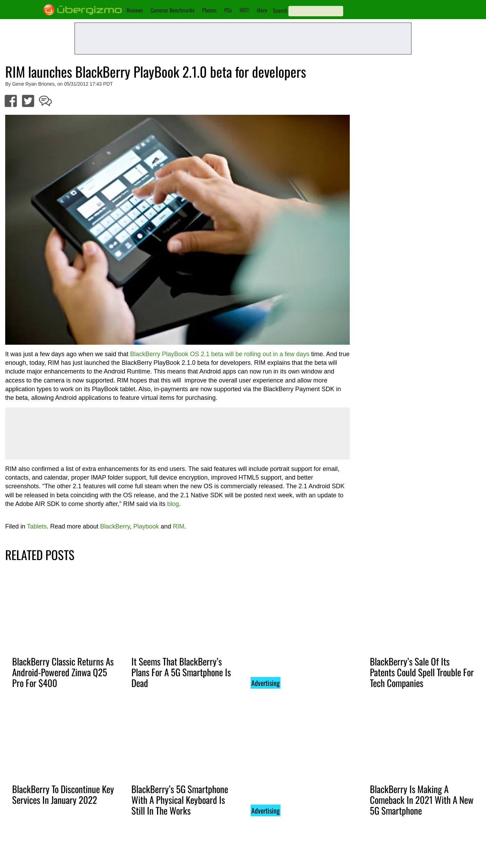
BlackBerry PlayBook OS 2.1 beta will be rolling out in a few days (220, 354)
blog (173, 504)
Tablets (37, 526)
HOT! (244, 10)
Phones (209, 10)
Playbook (146, 526)
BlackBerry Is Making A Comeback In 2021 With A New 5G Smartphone (422, 800)
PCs (228, 10)
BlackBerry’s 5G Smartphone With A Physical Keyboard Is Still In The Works (180, 800)
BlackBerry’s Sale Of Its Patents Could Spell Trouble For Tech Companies (422, 672)
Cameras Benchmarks (172, 10)
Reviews (135, 10)
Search (280, 10)
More (262, 10)
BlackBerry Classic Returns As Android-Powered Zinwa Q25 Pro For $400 (63, 672)
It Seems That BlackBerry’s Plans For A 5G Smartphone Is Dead (181, 672)
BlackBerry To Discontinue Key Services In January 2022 (63, 794)
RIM (179, 526)
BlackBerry (115, 526)
